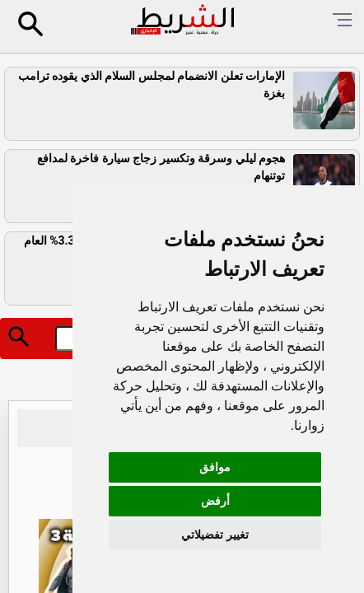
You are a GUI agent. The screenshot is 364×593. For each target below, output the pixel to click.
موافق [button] (215, 467)
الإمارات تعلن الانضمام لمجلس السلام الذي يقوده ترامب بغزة (152, 84)
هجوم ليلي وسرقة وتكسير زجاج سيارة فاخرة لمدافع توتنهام (161, 167)
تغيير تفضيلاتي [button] (215, 535)
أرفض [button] (215, 501)
